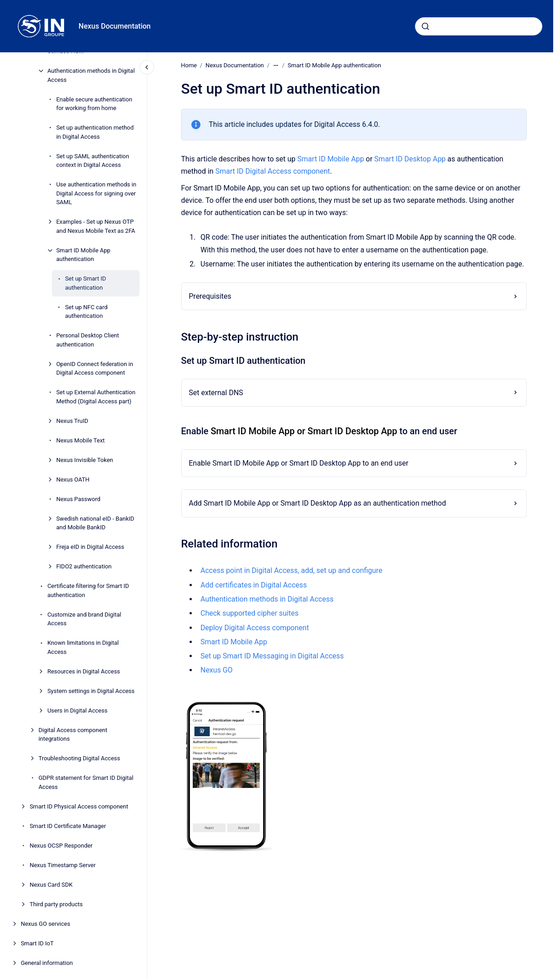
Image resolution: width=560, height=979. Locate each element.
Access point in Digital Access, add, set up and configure (291, 570)
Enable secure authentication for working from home (94, 104)
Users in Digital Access (77, 710)
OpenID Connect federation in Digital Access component (95, 369)
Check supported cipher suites (250, 613)
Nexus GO (217, 670)
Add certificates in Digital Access (254, 585)
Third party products (56, 904)
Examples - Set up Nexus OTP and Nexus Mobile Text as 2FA (96, 226)
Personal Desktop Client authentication (88, 340)
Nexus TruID (72, 421)
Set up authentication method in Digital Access (95, 132)
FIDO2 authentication (84, 566)
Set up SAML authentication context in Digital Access (93, 161)
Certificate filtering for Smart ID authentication (88, 590)
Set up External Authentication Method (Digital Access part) (96, 397)
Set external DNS (216, 393)
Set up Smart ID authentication (85, 283)
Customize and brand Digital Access (84, 619)
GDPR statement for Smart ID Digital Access (86, 782)
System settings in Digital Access (91, 691)
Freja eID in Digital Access (90, 547)
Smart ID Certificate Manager (68, 826)
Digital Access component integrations (73, 735)
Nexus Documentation (115, 26)
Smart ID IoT (37, 943)
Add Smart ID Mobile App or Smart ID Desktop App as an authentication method (317, 503)
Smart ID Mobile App (331, 159)
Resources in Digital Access (84, 671)
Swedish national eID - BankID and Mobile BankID (95, 523)
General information (47, 963)
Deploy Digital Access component (255, 627)
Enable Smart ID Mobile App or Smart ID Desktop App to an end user (298, 463)
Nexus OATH (73, 479)
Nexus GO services (46, 924)
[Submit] (425, 26)
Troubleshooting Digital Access (80, 758)
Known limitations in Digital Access (83, 647)
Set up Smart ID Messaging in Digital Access (272, 656)
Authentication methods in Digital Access (91, 75)
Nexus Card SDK (51, 885)
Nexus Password (78, 499)
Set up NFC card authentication (86, 312)
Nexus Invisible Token (85, 460)
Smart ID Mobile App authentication (83, 255)
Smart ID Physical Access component (79, 806)
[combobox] (479, 26)
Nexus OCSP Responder (61, 846)
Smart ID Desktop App (410, 159)
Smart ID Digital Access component (272, 171)
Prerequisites (210, 296)
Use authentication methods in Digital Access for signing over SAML (96, 193)
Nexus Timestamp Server (62, 865)
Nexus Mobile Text (81, 440)
